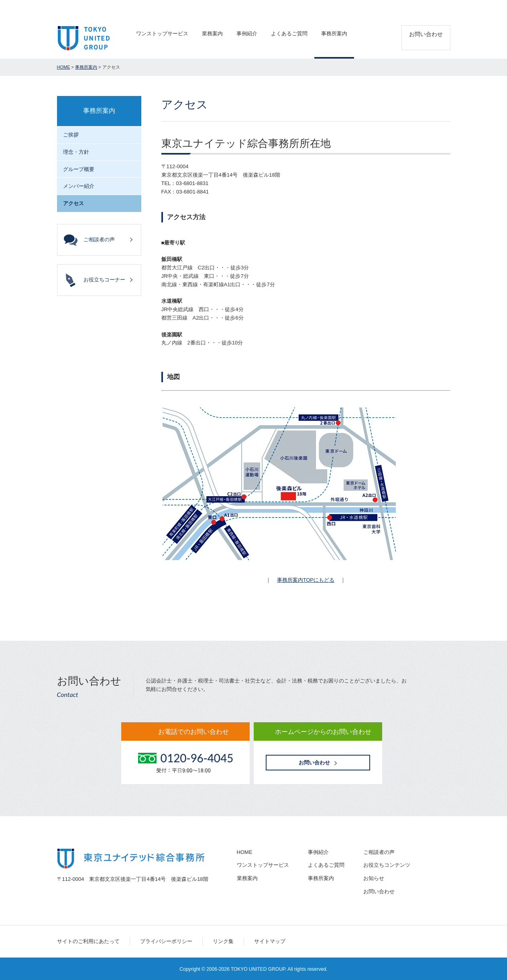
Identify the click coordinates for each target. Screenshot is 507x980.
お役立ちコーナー (104, 280)
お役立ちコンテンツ (387, 865)
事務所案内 (334, 34)
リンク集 (223, 941)
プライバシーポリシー (166, 941)
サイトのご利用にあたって (88, 941)
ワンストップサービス (162, 34)
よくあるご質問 (289, 34)
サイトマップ (270, 941)
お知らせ (374, 878)
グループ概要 (79, 169)
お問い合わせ (426, 34)
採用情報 (411, 8)
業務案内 (212, 34)
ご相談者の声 (376, 8)
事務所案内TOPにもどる (306, 580)
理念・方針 (76, 152)
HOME (64, 67)
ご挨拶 (71, 135)
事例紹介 (247, 34)
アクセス (442, 8)
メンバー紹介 (79, 186)
